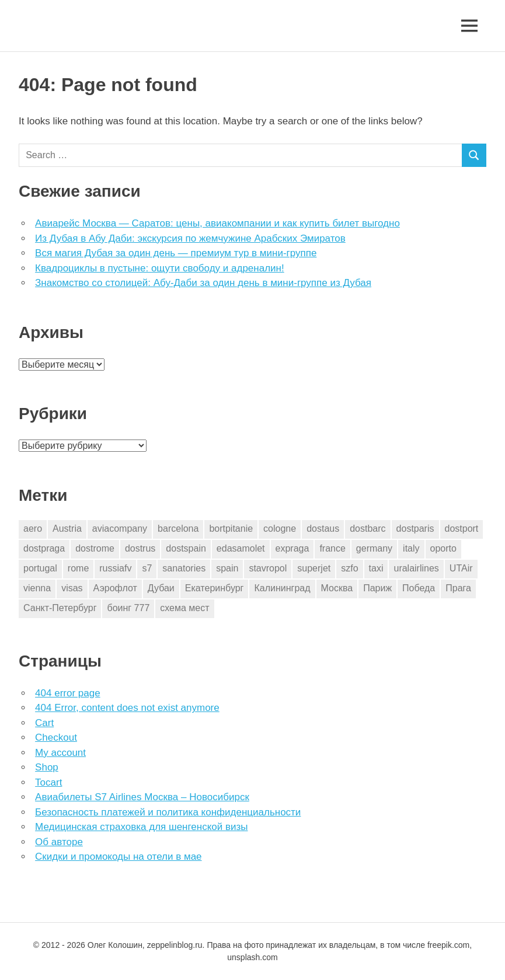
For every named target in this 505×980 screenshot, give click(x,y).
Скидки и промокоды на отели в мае (118, 857)
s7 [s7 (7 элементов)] (147, 568)
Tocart (48, 782)
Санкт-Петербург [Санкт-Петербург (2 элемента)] (60, 608)
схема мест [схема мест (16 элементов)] (184, 608)
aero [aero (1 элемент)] (33, 529)
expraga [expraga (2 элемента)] (292, 548)
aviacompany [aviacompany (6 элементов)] (120, 529)
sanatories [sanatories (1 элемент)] (184, 568)
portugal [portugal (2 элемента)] (40, 568)
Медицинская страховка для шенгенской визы (141, 827)
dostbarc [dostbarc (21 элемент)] (368, 529)
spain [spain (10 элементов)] (227, 568)
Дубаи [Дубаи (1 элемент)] (161, 588)
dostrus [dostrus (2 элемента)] (140, 548)
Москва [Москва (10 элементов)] (337, 588)
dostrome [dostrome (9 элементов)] (95, 548)
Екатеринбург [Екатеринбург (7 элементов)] (215, 588)
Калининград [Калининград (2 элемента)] (282, 588)
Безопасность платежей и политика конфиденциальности (168, 812)
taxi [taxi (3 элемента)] (376, 568)
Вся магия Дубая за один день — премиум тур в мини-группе (176, 253)
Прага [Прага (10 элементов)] (458, 588)
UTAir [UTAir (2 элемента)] (461, 568)
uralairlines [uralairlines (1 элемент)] (416, 568)
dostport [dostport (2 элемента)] (462, 529)
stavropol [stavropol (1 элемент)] (268, 568)
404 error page (68, 693)
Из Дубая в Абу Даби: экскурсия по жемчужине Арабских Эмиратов (190, 238)
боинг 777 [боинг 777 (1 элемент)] (128, 608)
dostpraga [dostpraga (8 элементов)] (44, 548)
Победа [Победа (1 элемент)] (419, 588)
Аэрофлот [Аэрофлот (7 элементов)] (115, 588)
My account (60, 753)
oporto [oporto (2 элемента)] (443, 548)
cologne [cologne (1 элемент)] (280, 529)
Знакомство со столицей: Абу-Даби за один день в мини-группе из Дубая (203, 283)
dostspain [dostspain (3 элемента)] (186, 548)
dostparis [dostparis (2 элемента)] (415, 529)
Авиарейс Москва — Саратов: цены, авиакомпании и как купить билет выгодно (217, 223)
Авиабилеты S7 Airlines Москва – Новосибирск (142, 797)
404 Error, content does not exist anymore (127, 708)
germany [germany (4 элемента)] (374, 548)
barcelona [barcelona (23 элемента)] (178, 529)
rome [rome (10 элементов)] (78, 568)
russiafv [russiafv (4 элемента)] (115, 568)
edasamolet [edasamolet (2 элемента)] (241, 548)
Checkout (56, 737)
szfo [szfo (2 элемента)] (349, 568)
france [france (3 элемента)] (332, 548)
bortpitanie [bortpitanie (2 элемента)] (231, 529)
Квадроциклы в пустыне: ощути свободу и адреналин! (160, 268)
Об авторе (59, 842)
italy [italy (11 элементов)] (411, 548)
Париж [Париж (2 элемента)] (377, 588)
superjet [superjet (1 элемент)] (314, 568)
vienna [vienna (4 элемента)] (37, 588)
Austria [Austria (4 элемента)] (67, 529)
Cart (44, 723)
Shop (47, 767)
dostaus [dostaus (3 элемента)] (323, 529)
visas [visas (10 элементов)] (72, 588)
